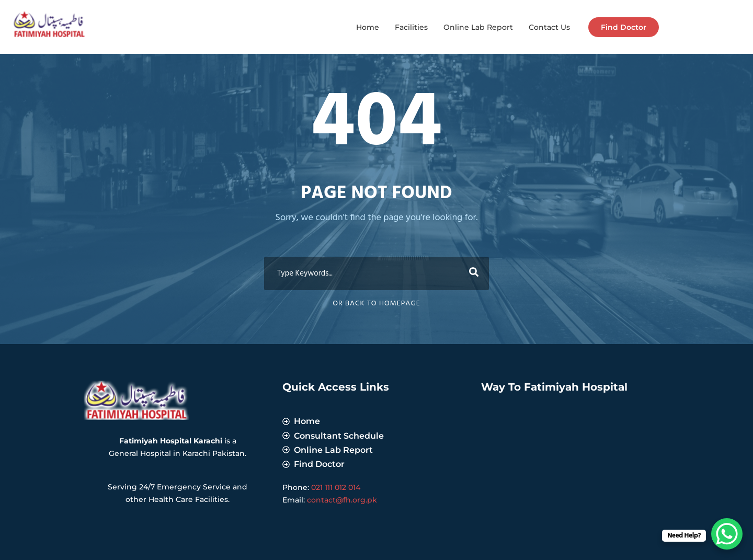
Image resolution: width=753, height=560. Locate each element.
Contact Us (549, 27)
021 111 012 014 (336, 487)
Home (368, 27)
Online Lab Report (478, 27)
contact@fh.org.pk (342, 500)
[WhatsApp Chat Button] (727, 534)
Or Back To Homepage (376, 304)
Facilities (411, 27)
